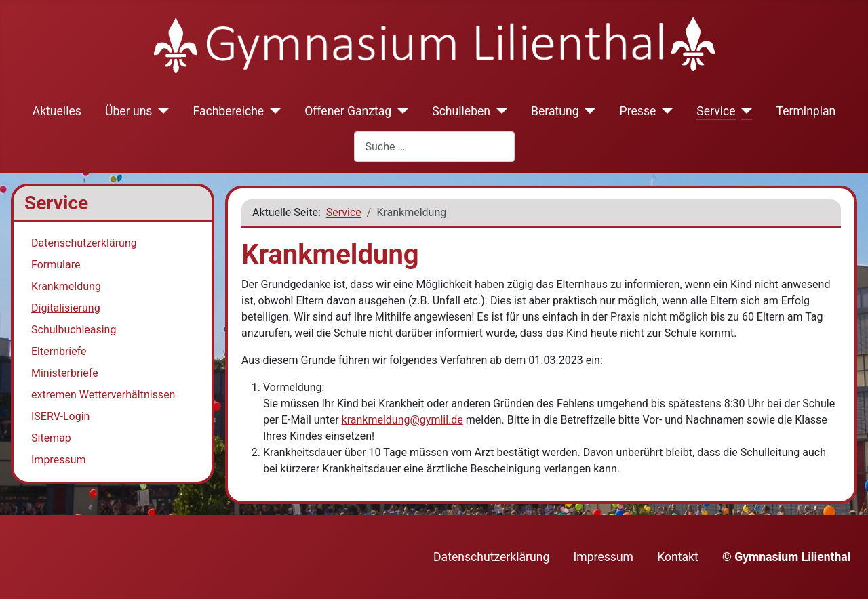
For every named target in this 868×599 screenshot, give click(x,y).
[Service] (744, 111)
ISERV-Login (60, 416)
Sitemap (51, 438)
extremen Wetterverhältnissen (103, 395)
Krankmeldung (66, 286)
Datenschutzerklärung (84, 243)
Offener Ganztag (348, 111)
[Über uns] (160, 111)
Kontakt (678, 557)
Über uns (129, 111)
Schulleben (461, 111)
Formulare (56, 265)
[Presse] (664, 111)
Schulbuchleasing (74, 330)
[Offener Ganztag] (400, 111)
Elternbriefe (59, 351)
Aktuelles (57, 111)
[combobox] (434, 147)
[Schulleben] (499, 111)
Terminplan (806, 111)
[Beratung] (588, 111)
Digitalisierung (66, 308)
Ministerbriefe (65, 373)
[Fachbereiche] (272, 111)
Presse (638, 111)
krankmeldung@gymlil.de (402, 420)
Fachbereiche (228, 111)
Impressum (59, 460)
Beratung (555, 111)
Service (716, 111)
